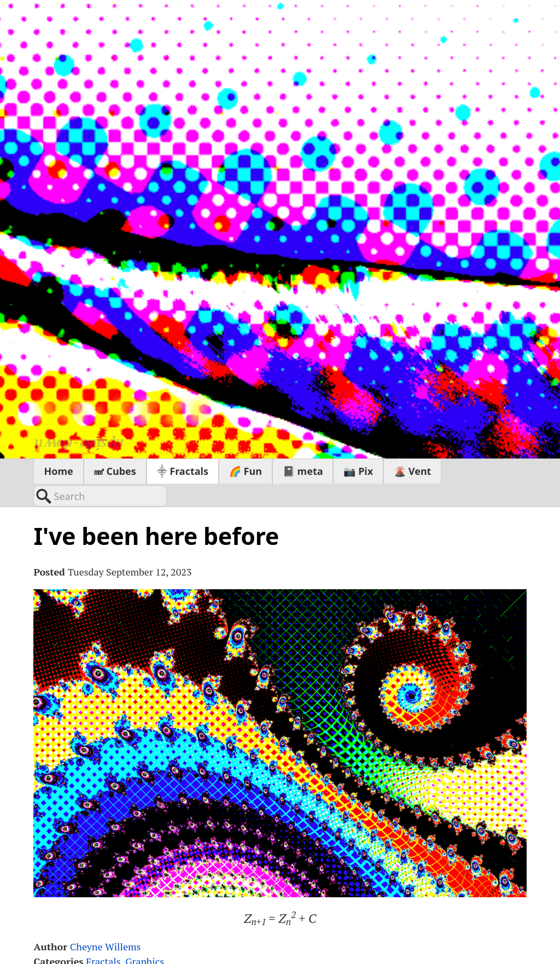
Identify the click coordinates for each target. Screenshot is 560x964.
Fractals (103, 938)
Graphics (145, 938)
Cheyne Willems (106, 924)
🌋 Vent (412, 471)
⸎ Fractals (183, 471)
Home (58, 471)
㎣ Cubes (115, 471)
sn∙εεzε (124, 411)
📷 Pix (358, 471)
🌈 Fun (246, 471)
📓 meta (303, 471)
